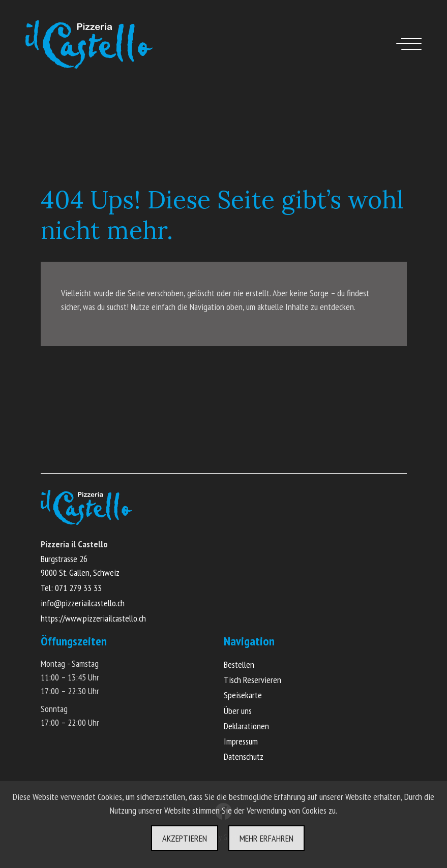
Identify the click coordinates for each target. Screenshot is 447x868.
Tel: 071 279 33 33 (71, 588)
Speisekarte (243, 695)
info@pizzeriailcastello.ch (83, 603)
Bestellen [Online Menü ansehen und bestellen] (239, 664)
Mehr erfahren (266, 838)
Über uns (238, 711)
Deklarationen (246, 726)
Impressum (241, 741)
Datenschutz (244, 756)
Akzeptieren (185, 838)
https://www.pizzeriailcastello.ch (93, 618)
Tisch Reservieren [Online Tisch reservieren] (252, 680)
